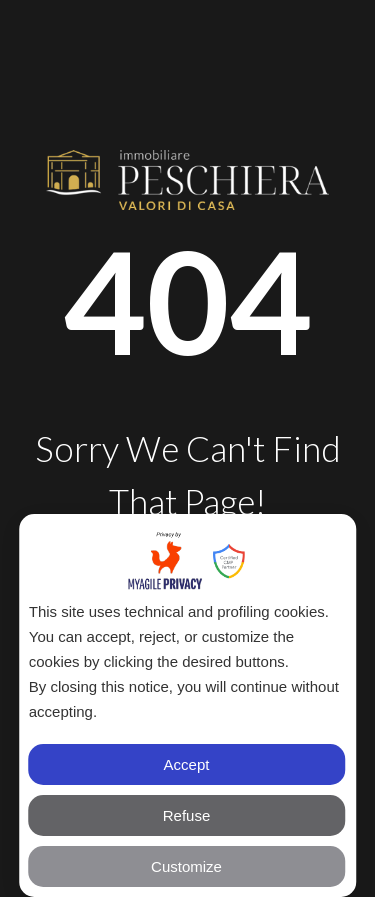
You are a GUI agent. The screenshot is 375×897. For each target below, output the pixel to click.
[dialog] (188, 705)
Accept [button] (187, 764)
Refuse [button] (187, 815)
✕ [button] (329, 540)
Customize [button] (186, 866)
